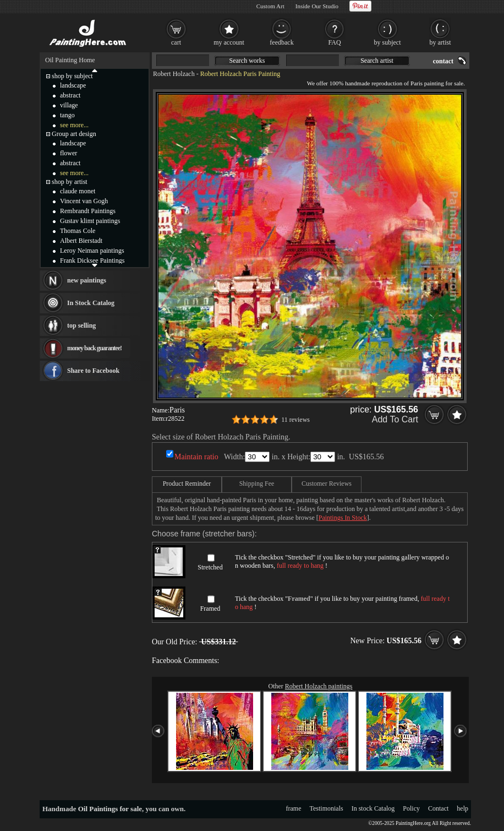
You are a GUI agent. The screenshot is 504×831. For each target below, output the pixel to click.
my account (229, 42)
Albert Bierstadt (81, 241)
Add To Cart (395, 419)
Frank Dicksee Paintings (92, 260)
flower (69, 153)
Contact (438, 808)
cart (176, 42)
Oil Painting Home (70, 60)
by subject (388, 42)
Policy (411, 808)
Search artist (377, 61)
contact (443, 61)
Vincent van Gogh (84, 201)
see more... (74, 125)
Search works (247, 61)
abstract (70, 95)
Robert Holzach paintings (319, 686)
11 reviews (295, 420)
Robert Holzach (174, 74)
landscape (73, 85)
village (69, 105)
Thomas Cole (78, 231)
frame (294, 808)
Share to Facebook (93, 371)
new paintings (87, 280)
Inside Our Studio (317, 6)
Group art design (74, 134)
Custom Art (270, 6)
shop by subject (72, 76)
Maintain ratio (196, 457)
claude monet (78, 191)
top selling (81, 325)
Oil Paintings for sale (110, 809)
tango (67, 115)
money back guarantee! (94, 348)
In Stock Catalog (91, 303)
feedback (281, 42)
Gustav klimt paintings (90, 221)
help (462, 808)
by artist (440, 42)
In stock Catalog (373, 808)
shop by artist (70, 182)
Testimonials (327, 808)
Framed (210, 609)
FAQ (334, 42)
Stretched (210, 567)
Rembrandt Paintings (88, 211)
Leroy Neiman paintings (92, 251)
